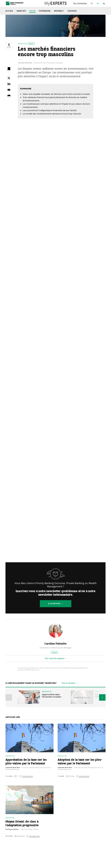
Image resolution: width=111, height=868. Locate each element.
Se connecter (80, 3)
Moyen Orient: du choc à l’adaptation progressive (22, 824)
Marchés (21, 11)
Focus (32, 11)
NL (104, 3)
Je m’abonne (54, 604)
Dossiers (72, 11)
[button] (9, 697)
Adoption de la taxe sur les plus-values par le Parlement (80, 762)
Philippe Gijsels (12, 829)
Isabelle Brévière (13, 768)
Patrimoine (45, 11)
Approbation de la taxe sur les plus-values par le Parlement (26, 762)
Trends (99, 692)
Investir (22, 44)
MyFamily (59, 11)
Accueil (9, 11)
